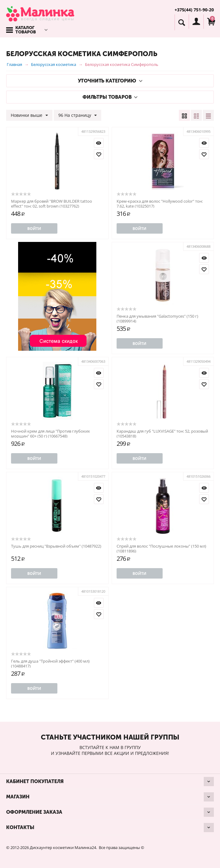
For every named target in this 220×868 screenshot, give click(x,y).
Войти (34, 229)
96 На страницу (77, 115)
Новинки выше (29, 115)
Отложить (99, 154)
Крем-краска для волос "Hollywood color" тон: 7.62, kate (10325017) (160, 204)
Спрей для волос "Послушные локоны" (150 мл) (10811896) (161, 549)
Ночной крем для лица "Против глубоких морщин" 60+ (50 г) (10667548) (50, 434)
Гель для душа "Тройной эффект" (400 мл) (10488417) (50, 663)
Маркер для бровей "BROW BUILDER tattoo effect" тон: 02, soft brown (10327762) (52, 204)
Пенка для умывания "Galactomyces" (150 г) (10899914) (157, 319)
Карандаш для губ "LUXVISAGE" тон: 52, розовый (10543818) (162, 434)
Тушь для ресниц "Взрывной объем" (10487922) (56, 546)
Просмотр (99, 143)
